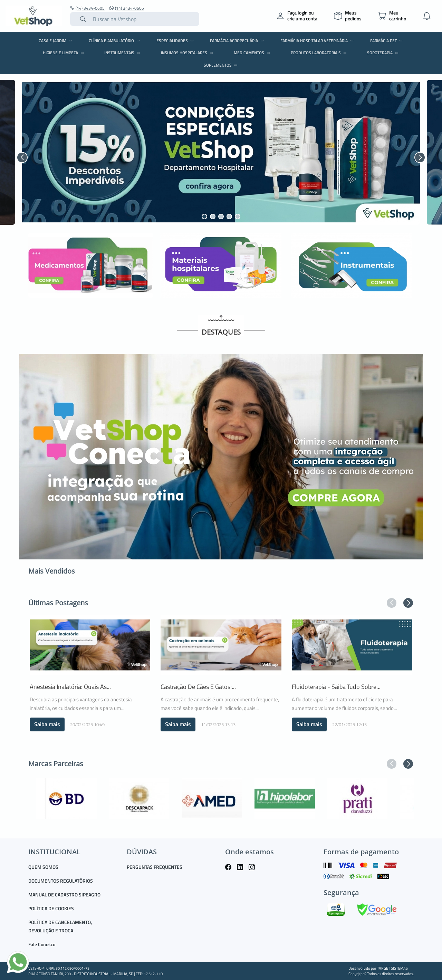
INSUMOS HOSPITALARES (188, 53)
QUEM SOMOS (43, 867)
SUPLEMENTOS (222, 65)
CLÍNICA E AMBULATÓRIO (115, 41)
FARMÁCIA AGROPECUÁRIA (238, 41)
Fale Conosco (42, 944)
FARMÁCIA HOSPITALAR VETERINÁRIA (318, 41)
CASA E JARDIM (56, 41)
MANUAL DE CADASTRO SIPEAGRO (64, 895)
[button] (22, 157)
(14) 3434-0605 (87, 8)
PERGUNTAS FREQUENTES (155, 867)
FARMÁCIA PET (387, 41)
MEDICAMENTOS (253, 53)
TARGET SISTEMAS (392, 968)
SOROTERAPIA (384, 53)
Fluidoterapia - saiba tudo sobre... (336, 687)
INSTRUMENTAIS (123, 53)
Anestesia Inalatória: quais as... (70, 687)
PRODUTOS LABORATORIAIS (320, 53)
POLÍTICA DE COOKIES (51, 908)
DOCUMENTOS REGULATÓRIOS (61, 881)
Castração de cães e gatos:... (198, 687)
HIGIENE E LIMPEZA (64, 53)
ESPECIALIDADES (176, 41)
